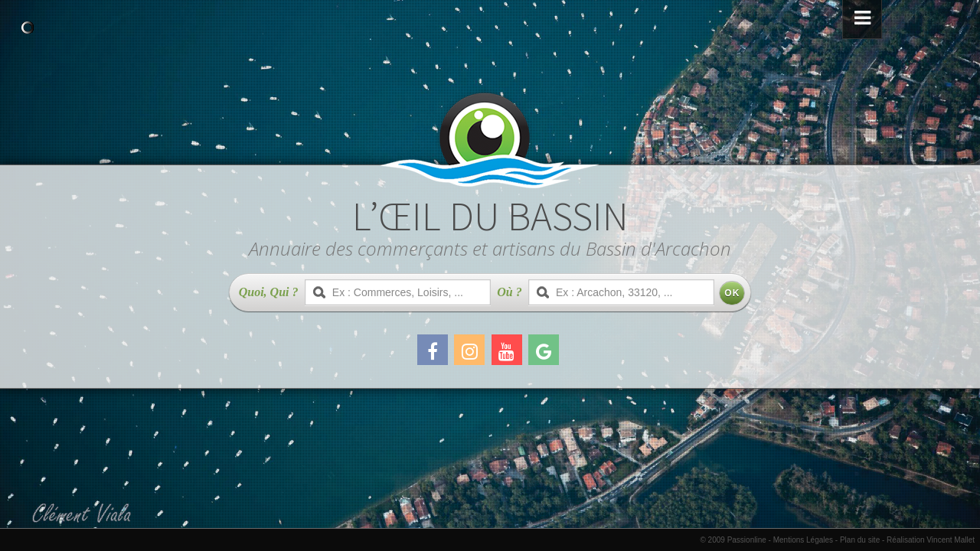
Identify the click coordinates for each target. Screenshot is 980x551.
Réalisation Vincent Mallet (931, 540)
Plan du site (860, 540)
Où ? (509, 292)
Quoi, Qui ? (269, 292)
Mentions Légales (803, 540)
